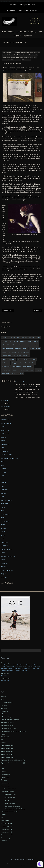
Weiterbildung (5, 820)
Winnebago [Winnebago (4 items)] (38, 370)
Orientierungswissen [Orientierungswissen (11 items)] (24, 352)
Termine (11, 32)
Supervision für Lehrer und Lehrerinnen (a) (13, 760)
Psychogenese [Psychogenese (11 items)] (6, 363)
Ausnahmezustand (25, 52)
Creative (3, 437)
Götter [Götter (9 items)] (16, 341)
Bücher (4, 772)
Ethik (15, 55)
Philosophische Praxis (7, 726)
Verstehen (4, 815)
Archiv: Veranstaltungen (9, 789)
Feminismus (4, 451)
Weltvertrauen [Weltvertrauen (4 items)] (24, 370)
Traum (3, 553)
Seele (35, 57)
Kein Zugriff (4, 711)
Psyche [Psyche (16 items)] (34, 359)
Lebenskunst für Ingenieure (13, 806)
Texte (40, 32)
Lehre (3, 476)
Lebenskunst (21, 32)
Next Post (37, 311)
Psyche (21, 57)
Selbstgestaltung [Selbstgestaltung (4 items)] (17, 366)
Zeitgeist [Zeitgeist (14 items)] (13, 374)
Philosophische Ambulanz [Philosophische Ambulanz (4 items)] (9, 359)
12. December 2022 (7, 52)
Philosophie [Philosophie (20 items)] (26, 356)
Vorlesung (4, 563)
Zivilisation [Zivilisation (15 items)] (20, 374)
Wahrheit (24, 60)
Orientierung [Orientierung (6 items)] (13, 352)
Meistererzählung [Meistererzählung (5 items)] (34, 345)
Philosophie (13, 57)
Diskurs (11, 55)
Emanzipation (5, 444)
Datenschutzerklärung (7, 702)
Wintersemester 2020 (7, 826)
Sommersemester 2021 (7, 748)
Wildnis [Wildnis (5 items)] (32, 370)
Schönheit (4, 528)
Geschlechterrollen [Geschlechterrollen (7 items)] (7, 341)
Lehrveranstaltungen (7, 717)
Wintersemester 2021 (7, 829)
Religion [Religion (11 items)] (21, 363)
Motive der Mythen (6, 500)
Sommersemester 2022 (7, 751)
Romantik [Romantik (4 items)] (28, 363)
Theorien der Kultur (6, 60)
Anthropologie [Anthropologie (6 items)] (15, 338)
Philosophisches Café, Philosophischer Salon (13, 731)
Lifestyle (3, 483)
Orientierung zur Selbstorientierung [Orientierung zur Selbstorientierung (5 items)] (11, 356)
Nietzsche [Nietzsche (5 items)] (5, 352)
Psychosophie (27, 57)
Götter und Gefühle (7, 455)
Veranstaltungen (5, 783)
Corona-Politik (5, 55)
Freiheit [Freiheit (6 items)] (38, 338)
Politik (3, 511)
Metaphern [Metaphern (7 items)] (18, 348)
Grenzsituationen (10, 803)
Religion (3, 525)
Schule (3, 535)
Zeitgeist (28, 60)
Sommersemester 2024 (7, 757)
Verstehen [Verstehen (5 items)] (15, 370)
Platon (18, 57)
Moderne (4, 57)
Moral (8, 57)
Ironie (31, 55)
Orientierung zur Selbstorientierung (15, 809)
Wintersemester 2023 (7, 835)
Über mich (4, 780)
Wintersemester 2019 (7, 823)
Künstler (3, 469)
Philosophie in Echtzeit (7, 723)
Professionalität (6, 514)
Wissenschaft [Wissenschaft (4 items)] (5, 374)
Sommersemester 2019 (10, 795)
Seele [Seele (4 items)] (34, 363)
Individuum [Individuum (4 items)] (14, 345)
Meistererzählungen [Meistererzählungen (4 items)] (7, 348)
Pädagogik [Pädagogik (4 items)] (14, 363)
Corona (31, 52)
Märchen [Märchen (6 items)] (38, 348)
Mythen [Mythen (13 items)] (32, 348)
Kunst (3, 465)
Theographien (5, 546)
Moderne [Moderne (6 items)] (25, 348)
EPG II (7, 800)
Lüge (37, 55)
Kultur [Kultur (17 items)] (20, 345)
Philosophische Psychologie (9, 728)
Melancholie (5, 490)
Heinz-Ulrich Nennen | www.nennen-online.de (14, 1)
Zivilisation (4, 577)
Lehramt (3, 472)
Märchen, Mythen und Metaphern (10, 720)
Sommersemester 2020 (7, 746)
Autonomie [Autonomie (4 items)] (24, 338)
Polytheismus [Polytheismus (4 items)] (26, 359)
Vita (2, 818)
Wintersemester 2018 (10, 797)
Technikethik (5, 542)
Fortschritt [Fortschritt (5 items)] (31, 338)
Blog (4, 32)
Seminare (3, 743)
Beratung (32, 32)
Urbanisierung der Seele (16, 60)
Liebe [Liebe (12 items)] (26, 345)
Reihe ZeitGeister (6, 737)
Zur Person (17, 36)
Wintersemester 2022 (7, 832)
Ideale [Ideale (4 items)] (30, 341)
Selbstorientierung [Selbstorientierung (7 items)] (28, 366)
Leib (34, 55)
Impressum (27, 36)
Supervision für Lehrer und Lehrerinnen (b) (13, 763)
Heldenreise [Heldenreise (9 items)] (23, 341)
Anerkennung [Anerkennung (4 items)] (6, 338)
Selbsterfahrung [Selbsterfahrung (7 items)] (6, 366)
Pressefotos (4, 734)
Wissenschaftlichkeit (7, 570)
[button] (40, 864)
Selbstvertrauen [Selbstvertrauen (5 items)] (6, 370)
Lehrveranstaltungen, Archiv (10, 812)
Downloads (4, 705)
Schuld (32, 57)
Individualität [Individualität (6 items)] (5, 345)
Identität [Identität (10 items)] (36, 341)
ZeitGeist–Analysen (6, 838)
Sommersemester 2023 (7, 754)
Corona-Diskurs (37, 52)
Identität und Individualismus (23, 55)
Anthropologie (17, 52)
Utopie (3, 560)
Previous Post (8, 311)
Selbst (3, 740)
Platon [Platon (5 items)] (19, 359)
